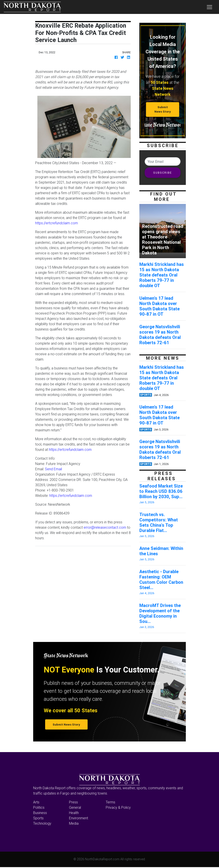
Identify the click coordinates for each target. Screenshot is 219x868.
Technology (42, 823)
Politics (39, 807)
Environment (79, 818)
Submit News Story (163, 109)
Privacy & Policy (118, 807)
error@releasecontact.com (105, 527)
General (75, 807)
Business (40, 813)
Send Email (53, 469)
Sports (38, 818)
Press (73, 802)
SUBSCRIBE (163, 173)
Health (74, 813)
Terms (110, 802)
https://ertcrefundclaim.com (57, 223)
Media (74, 823)
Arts (36, 802)
